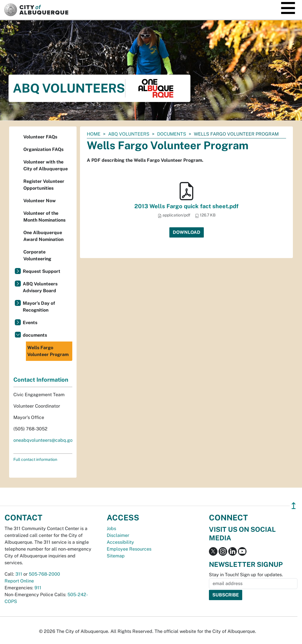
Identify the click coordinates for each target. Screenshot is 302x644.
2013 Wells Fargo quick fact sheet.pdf (186, 206)
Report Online (19, 581)
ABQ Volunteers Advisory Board (40, 287)
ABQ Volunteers (129, 134)
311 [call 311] (19, 574)
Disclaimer (118, 535)
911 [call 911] (38, 588)
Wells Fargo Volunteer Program (48, 351)
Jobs (111, 529)
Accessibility (120, 542)
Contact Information (41, 380)
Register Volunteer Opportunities (44, 185)
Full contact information (35, 459)
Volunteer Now (40, 201)
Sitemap (116, 556)
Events (30, 323)
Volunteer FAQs (40, 137)
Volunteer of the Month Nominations (44, 217)
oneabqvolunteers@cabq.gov (44, 440)
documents (172, 134)
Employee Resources (129, 549)
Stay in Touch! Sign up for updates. (246, 575)
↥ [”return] (294, 506)
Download (187, 232)
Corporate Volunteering (37, 255)
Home (94, 134)
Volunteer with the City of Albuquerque (46, 165)
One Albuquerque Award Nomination (43, 236)
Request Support (42, 271)
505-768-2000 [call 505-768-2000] (44, 574)
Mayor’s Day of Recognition (39, 307)
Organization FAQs (43, 149)
